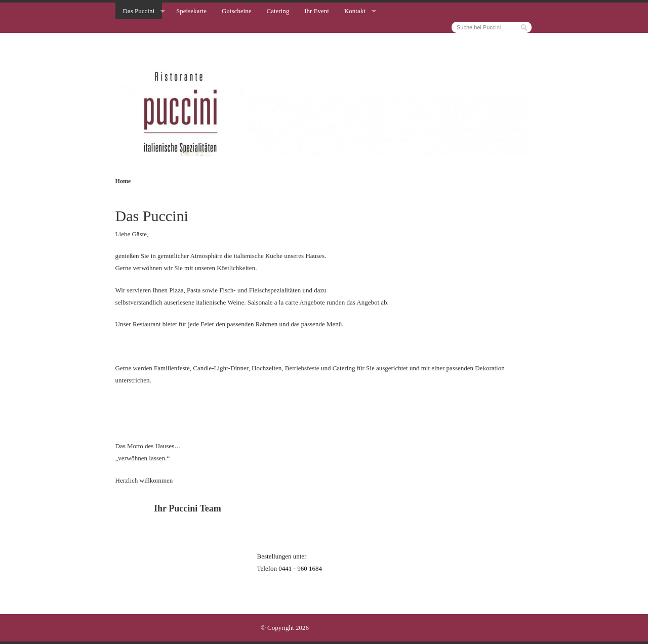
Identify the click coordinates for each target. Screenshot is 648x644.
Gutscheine (236, 11)
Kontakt (355, 11)
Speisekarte (191, 11)
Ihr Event (317, 11)
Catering (278, 11)
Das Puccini (139, 11)
